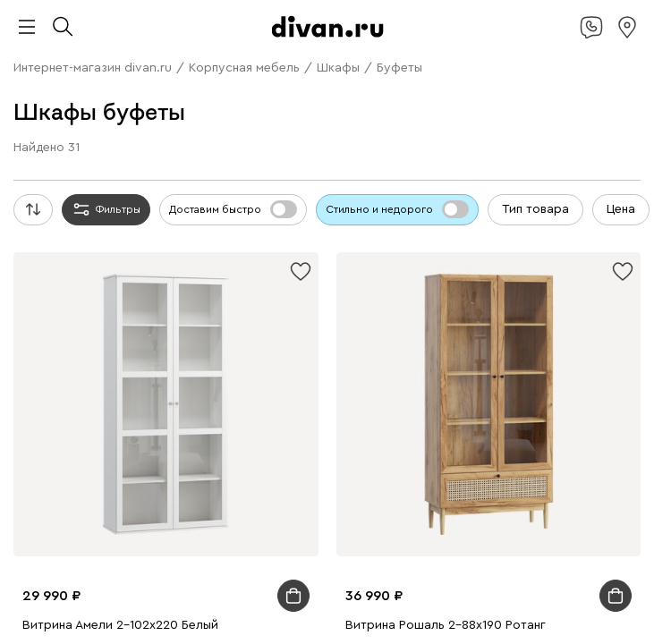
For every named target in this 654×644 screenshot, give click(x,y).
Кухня (503, 594)
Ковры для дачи (92, 482)
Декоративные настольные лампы (324, 546)
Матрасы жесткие (112, 224)
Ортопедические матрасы (463, 224)
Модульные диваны (111, 63)
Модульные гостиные (185, 160)
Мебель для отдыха (397, 337)
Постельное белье (117, 514)
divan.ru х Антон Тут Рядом (90, 15)
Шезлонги (486, 337)
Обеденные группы (213, 256)
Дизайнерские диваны (227, 79)
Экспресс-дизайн (518, 176)
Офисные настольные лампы (135, 546)
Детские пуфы (195, 417)
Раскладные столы (99, 256)
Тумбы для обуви (508, 369)
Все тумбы (292, 369)
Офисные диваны (105, 95)
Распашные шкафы (378, 160)
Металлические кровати (331, 208)
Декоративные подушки (325, 482)
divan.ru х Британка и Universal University (449, 15)
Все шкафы (285, 160)
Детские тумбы (72, 385)
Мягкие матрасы (335, 224)
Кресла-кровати (488, 95)
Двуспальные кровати (480, 192)
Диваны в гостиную (527, 63)
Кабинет (282, 594)
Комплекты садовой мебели (505, 321)
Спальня (419, 578)
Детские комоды (452, 144)
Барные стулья (523, 288)
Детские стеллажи (529, 401)
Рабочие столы (191, 305)
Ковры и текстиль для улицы (258, 514)
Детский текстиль (109, 449)
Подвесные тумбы (172, 385)
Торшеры (490, 530)
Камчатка (83, 47)
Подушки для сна (318, 498)
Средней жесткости (225, 224)
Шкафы (218, 127)
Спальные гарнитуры (535, 208)
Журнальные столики (337, 256)
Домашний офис (97, 305)
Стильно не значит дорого (505, 31)
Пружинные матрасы (268, 240)
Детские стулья (468, 417)
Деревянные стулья (208, 288)
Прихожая (102, 594)
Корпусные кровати (212, 192)
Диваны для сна (112, 79)
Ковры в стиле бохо (497, 466)
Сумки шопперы (215, 498)
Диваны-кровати (344, 79)
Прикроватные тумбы (390, 369)
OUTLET (140, 47)
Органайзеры (455, 433)
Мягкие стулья (311, 288)
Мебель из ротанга (127, 353)
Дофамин (368, 31)
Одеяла (392, 498)
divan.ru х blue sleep (280, 31)
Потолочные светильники (165, 530)
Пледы (417, 482)
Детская (191, 610)
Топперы (168, 127)
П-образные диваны (286, 63)
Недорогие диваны (215, 95)
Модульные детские (315, 401)
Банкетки (114, 127)
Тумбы (227, 144)
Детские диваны (444, 79)
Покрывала (472, 482)
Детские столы (141, 272)
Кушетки (198, 63)
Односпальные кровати (343, 192)
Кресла (419, 95)
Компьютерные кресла (116, 111)
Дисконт (193, 47)
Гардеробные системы (471, 127)
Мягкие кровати (103, 192)
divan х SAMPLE (169, 31)
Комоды (183, 144)
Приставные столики (251, 272)
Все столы (467, 240)
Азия (412, 31)
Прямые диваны (413, 47)
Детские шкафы (354, 144)
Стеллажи (272, 127)
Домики (73, 578)
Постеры (522, 433)
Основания (437, 208)
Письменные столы (102, 433)
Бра (451, 530)
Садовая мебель (373, 321)
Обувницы (260, 385)
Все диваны (328, 47)
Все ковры (456, 449)
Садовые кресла (101, 337)
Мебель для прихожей (419, 594)
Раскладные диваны (407, 63)
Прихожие (372, 127)
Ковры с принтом (108, 466)
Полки (321, 127)
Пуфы (68, 127)
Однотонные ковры (220, 466)
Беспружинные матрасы (131, 240)
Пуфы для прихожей (195, 594)
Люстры (415, 530)
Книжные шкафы (158, 176)
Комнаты (179, 578)
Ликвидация (255, 47)
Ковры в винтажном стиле (358, 466)
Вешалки (276, 144)
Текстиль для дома (196, 482)
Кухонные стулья (98, 288)
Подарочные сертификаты (387, 176)
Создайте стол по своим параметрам (424, 272)
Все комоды (481, 353)
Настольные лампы (357, 433)
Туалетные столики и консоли (493, 256)
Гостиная (234, 578)
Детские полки (113, 144)
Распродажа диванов (335, 95)
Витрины (78, 176)
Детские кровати (206, 208)
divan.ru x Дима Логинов (248, 15)
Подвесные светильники (317, 530)
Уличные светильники (494, 546)
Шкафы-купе (475, 160)
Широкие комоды (106, 369)
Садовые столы (196, 337)
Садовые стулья (290, 337)
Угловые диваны (512, 47)
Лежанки (125, 578)
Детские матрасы (384, 240)
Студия (329, 594)
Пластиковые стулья (417, 288)
